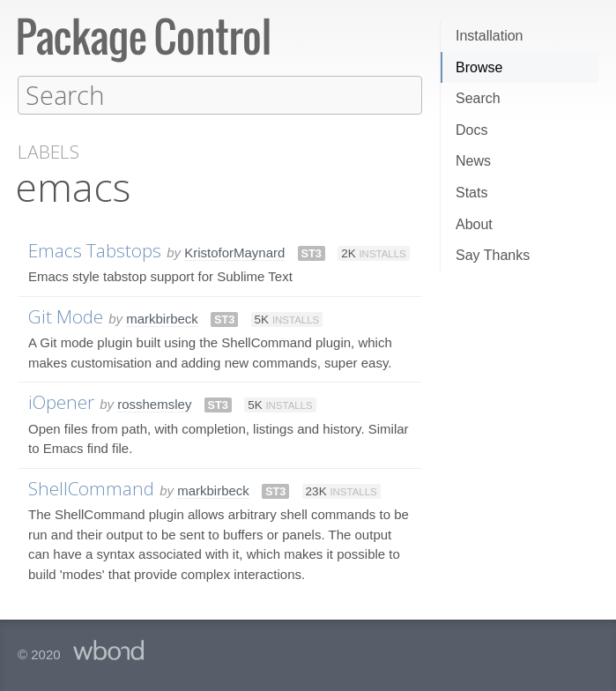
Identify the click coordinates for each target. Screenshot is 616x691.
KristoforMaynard (234, 252)
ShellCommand (91, 487)
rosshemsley (154, 403)
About (474, 224)
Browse (479, 67)
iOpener (61, 401)
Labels (48, 151)
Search (478, 98)
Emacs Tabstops (95, 249)
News (473, 161)
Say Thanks (493, 255)
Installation (490, 36)
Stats (471, 193)
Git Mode (66, 316)
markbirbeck (162, 318)
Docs (471, 130)
